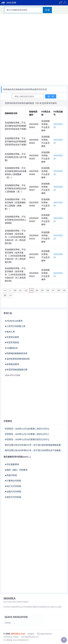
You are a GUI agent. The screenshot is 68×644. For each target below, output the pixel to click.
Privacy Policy (11, 637)
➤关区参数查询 (12, 464)
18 (59, 290)
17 (53, 290)
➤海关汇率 (10, 332)
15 (42, 290)
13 (31, 290)
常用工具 (8, 313)
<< (5, 290)
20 (5, 295)
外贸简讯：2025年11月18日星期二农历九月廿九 (27, 429)
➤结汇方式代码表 (13, 486)
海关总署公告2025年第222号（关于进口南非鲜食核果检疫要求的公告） (34, 445)
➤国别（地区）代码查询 (16, 470)
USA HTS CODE (13, 375)
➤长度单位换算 (12, 337)
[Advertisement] (34, 49)
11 (20, 290)
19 (64, 290)
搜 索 (47, 10)
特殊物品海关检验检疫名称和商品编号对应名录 (25, 89)
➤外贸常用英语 (12, 343)
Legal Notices (44, 634)
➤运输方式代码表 (13, 492)
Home (8, 623)
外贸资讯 (8, 421)
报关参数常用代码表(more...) (17, 457)
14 (37, 290)
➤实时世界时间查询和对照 (17, 359)
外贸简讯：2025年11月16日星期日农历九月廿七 (27, 440)
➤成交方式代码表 (13, 497)
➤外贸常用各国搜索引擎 (16, 370)
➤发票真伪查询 (12, 364)
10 (15, 290)
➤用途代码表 (11, 475)
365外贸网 (9, 3)
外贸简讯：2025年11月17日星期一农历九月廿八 (27, 434)
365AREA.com (18, 634)
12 (26, 290)
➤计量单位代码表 (13, 481)
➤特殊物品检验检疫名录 (16, 353)
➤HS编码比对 (11, 348)
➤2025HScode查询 (14, 321)
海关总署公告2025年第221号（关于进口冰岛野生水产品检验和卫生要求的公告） (34, 450)
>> (11, 295)
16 (48, 290)
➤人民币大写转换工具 (15, 326)
